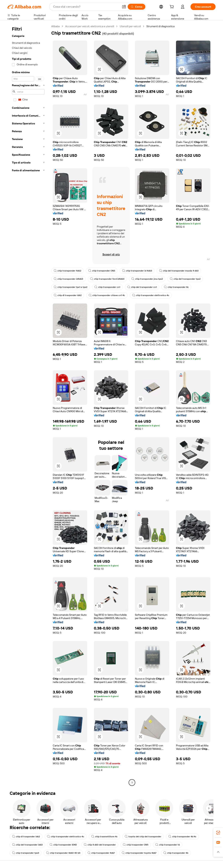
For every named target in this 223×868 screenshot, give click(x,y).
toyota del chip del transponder (143, 837)
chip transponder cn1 (107, 287)
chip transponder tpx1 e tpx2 (71, 287)
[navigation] (28, 405)
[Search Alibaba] (86, 7)
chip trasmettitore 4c (104, 837)
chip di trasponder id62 (68, 295)
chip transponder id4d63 (68, 279)
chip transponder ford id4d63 (107, 279)
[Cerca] (136, 7)
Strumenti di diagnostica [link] (160, 26)
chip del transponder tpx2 (185, 279)
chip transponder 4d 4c (182, 837)
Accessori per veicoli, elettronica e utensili (90, 26)
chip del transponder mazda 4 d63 (179, 271)
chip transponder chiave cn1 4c (107, 295)
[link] (218, 833)
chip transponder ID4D (63, 845)
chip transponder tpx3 (26, 853)
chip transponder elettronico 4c (151, 295)
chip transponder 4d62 (67, 271)
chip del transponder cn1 (142, 287)
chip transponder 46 (176, 853)
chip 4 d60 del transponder (100, 845)
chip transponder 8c (176, 287)
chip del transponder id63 (27, 845)
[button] (124, 7)
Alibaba (55, 26)
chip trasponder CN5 (136, 845)
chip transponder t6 (168, 845)
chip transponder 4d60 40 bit (63, 853)
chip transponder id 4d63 (137, 271)
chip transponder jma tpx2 (147, 279)
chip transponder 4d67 (101, 853)
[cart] (172, 7)
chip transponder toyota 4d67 (139, 853)
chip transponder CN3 (102, 271)
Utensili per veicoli (130, 26)
